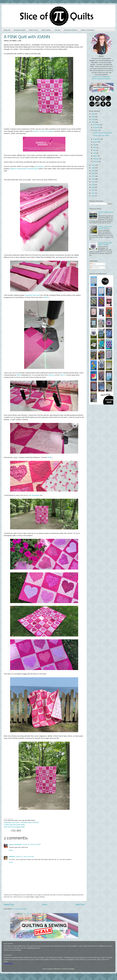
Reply (11, 850)
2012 (93, 190)
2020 (93, 168)
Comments (95, 267)
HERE (46, 297)
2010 (93, 196)
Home (45, 904)
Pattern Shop (33, 30)
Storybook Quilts (20, 30)
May (95, 150)
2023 (93, 119)
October (96, 130)
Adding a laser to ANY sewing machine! (105, 227)
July (95, 145)
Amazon (51, 375)
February (96, 159)
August (96, 142)
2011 (93, 193)
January (96, 161)
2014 (93, 185)
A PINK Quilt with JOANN (101, 136)
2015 (93, 182)
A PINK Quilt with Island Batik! (14, 825)
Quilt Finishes (46, 30)
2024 (93, 117)
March (95, 156)
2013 (93, 187)
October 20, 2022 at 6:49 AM (32, 844)
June (95, 147)
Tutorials (57, 30)
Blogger (72, 969)
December (97, 125)
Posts (93, 264)
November (97, 127)
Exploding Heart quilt (32, 295)
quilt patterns (39, 166)
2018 (93, 173)
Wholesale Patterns (71, 30)
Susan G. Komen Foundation (43, 131)
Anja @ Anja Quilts (15, 844)
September (97, 139)
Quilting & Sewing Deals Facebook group (24, 169)
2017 (93, 176)
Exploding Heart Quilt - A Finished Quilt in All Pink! (21, 822)
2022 (93, 122)
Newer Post (9, 904)
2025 (93, 114)
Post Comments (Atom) (20, 909)
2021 (93, 165)
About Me (7, 30)
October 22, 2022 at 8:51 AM (25, 857)
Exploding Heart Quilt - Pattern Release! (105, 244)
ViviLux (62, 375)
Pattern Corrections (88, 30)
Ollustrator (57, 969)
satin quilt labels (34, 495)
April (95, 153)
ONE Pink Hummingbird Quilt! (14, 827)
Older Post (80, 904)
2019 (93, 171)
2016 (93, 179)
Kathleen (12, 857)
